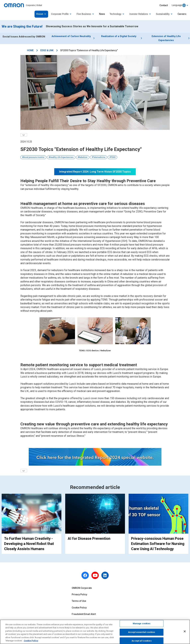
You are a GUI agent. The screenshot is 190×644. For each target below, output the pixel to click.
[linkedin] (105, 576)
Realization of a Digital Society (119, 37)
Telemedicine (99, 158)
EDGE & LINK (47, 51)
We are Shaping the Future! (22, 26)
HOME (30, 51)
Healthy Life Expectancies (62, 158)
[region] (95, 632)
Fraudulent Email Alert (84, 615)
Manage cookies (142, 624)
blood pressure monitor (34, 158)
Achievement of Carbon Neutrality (71, 37)
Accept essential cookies (142, 632)
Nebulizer (83, 158)
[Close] (185, 631)
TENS (113, 158)
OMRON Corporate (82, 589)
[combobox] (180, 5)
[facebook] (85, 576)
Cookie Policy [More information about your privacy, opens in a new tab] (31, 641)
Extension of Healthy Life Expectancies (166, 39)
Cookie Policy (79, 609)
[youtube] (95, 576)
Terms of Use (79, 602)
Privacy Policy (79, 595)
